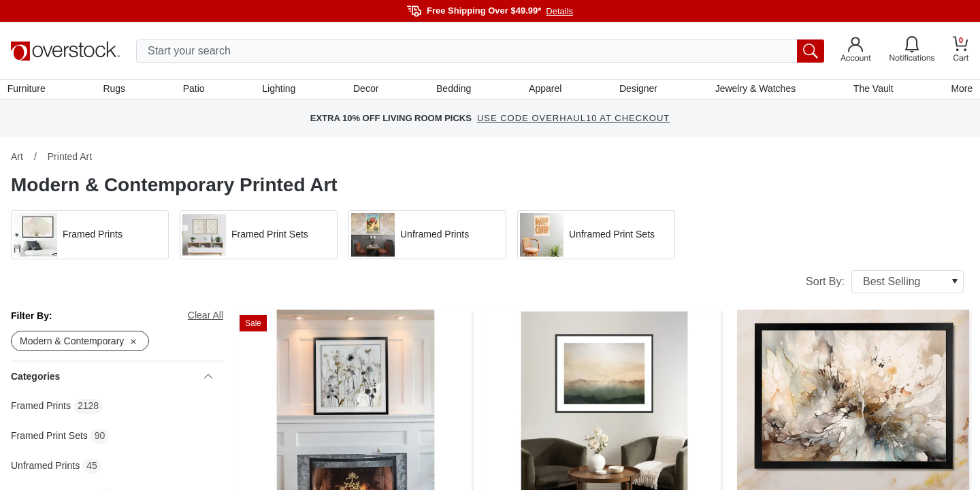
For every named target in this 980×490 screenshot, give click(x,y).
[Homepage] (65, 51)
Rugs (117, 91)
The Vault (871, 91)
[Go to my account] (856, 51)
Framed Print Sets (49, 440)
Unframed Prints (45, 470)
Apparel (544, 91)
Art (17, 160)
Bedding (454, 91)
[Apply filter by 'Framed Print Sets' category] (259, 238)
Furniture (30, 91)
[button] (90, 238)
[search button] (811, 51)
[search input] (480, 51)
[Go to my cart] (961, 51)
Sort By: (885, 285)
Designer (637, 91)
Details (559, 11)
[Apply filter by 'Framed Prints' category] (90, 238)
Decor (366, 91)
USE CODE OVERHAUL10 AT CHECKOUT (573, 122)
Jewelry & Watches (753, 91)
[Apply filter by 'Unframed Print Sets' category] (596, 238)
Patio (196, 91)
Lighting (280, 91)
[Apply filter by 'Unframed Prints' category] (427, 238)
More (958, 91)
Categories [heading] (112, 380)
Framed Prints (41, 410)
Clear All (206, 318)
